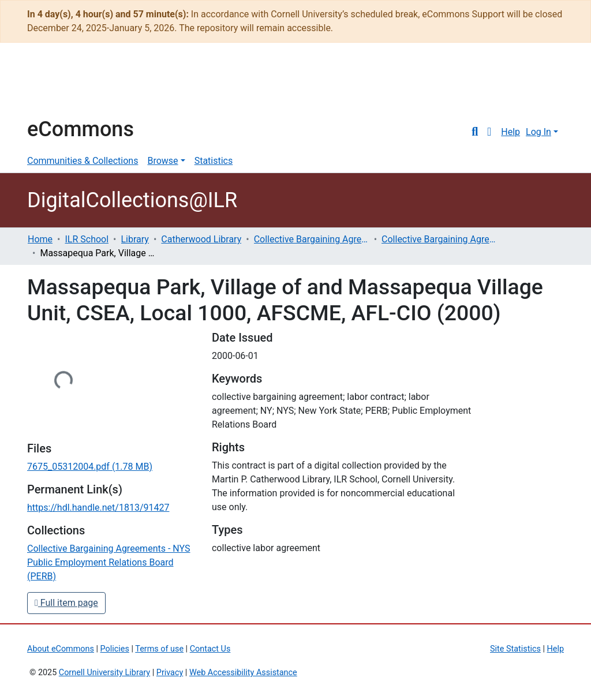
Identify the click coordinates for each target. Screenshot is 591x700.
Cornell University (56, 85)
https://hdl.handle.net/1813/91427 (98, 508)
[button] (489, 132)
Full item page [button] (66, 603)
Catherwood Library (201, 239)
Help (510, 132)
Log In (538, 132)
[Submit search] (475, 132)
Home (40, 239)
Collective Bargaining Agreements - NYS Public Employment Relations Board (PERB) (439, 239)
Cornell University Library (104, 673)
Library (135, 239)
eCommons (81, 129)
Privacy (170, 673)
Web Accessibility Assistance (243, 673)
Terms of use (159, 649)
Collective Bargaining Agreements (312, 239)
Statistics (214, 161)
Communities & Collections (83, 161)
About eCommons (61, 649)
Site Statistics (515, 649)
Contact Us (210, 649)
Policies (115, 649)
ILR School (87, 239)
